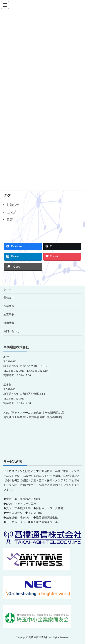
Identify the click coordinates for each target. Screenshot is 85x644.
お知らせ (13, 205)
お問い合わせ (12, 331)
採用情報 (9, 323)
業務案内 (9, 298)
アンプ (11, 212)
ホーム (7, 289)
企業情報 (9, 306)
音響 (10, 219)
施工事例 (9, 315)
